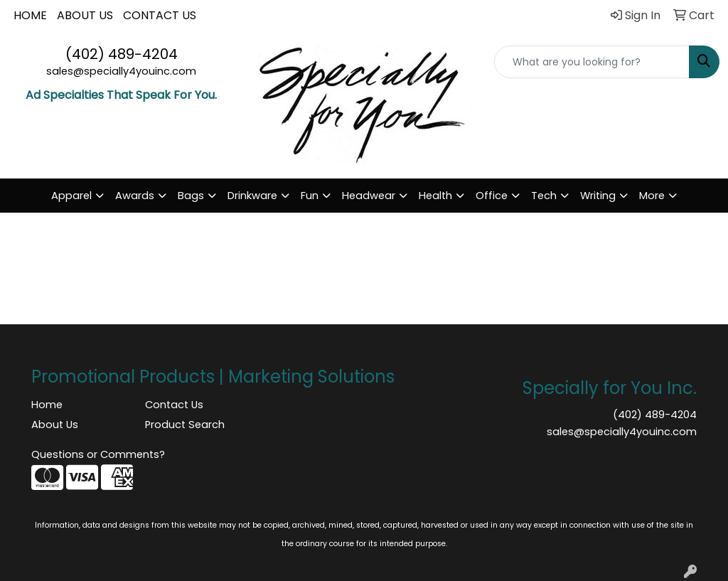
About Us (55, 425)
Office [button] (492, 196)
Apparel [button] (71, 196)
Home (47, 405)
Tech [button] (544, 196)
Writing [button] (598, 196)
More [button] (652, 196)
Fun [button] (310, 196)
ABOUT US (85, 15)
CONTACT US (160, 15)
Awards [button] (135, 196)
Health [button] (435, 196)
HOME (30, 15)
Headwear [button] (369, 196)
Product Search (185, 425)
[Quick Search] (592, 62)
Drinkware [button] (252, 196)
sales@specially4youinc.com (121, 71)
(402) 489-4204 (122, 54)
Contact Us (174, 405)
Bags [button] (191, 196)
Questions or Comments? (98, 454)
